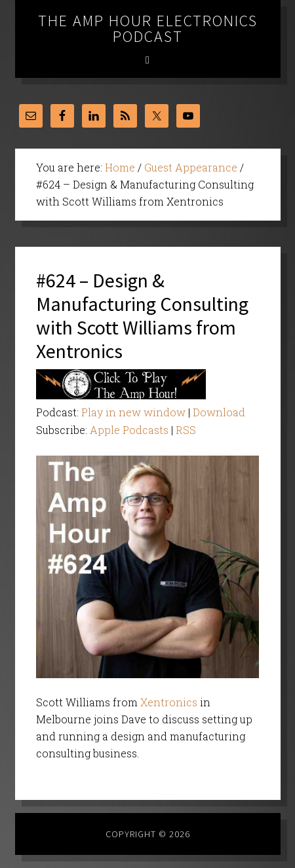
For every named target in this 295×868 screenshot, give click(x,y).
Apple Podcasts (129, 430)
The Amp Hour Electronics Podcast (148, 28)
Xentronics (169, 702)
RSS (186, 430)
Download (219, 412)
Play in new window (133, 412)
